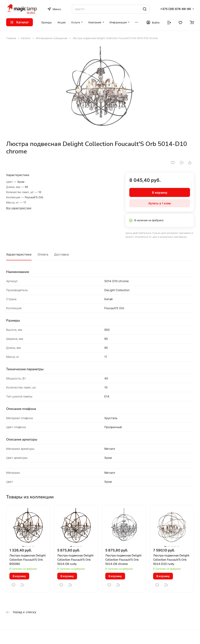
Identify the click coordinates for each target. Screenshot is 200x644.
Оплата (43, 254)
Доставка (61, 254)
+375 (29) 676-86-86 (176, 9)
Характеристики (19, 254)
